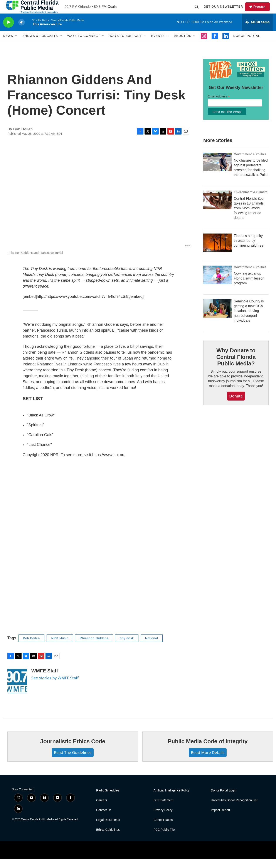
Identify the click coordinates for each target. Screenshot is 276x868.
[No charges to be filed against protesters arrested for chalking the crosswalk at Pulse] (217, 171)
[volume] (22, 32)
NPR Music (60, 648)
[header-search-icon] (199, 11)
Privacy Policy (163, 819)
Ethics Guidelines (108, 839)
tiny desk (127, 648)
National (152, 648)
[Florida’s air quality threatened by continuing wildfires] (217, 252)
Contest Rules (163, 829)
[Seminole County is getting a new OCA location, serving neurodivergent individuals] (217, 318)
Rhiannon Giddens (94, 648)
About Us (183, 45)
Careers (102, 810)
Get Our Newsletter (225, 11)
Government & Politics (250, 164)
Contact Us (104, 819)
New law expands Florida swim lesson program (249, 288)
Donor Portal (247, 45)
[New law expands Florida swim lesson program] (217, 285)
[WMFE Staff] (17, 691)
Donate (262, 11)
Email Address (219, 106)
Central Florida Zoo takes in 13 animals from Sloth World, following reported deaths (249, 218)
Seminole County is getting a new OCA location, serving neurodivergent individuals (249, 320)
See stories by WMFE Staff (55, 687)
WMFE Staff (45, 680)
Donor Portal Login (224, 800)
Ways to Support (126, 45)
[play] (8, 32)
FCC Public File (164, 839)
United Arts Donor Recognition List (234, 810)
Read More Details (208, 762)
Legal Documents (108, 829)
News (8, 45)
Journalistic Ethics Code (73, 751)
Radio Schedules (108, 800)
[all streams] (257, 32)
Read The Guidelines (73, 762)
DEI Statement (163, 810)
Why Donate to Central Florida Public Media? (236, 367)
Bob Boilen (32, 648)
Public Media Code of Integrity (208, 751)
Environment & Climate (251, 202)
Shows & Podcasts (40, 45)
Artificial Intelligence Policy (171, 800)
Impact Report (220, 819)
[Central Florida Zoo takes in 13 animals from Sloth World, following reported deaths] (217, 210)
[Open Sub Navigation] (16, 45)
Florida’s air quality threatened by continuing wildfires (248, 250)
